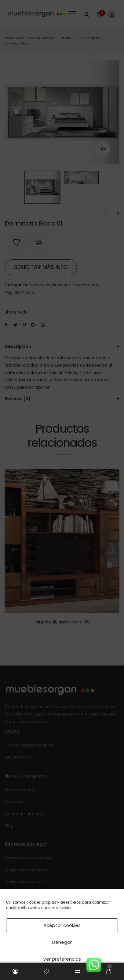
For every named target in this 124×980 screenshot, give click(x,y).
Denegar (62, 942)
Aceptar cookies (62, 925)
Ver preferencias (62, 959)
